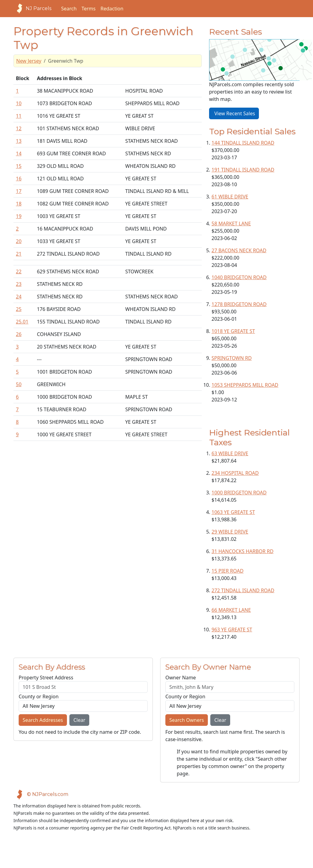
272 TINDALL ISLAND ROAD (243, 590)
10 (19, 103)
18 (19, 204)
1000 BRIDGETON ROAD (239, 493)
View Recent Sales (234, 113)
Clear (79, 720)
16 (19, 179)
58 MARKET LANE (231, 223)
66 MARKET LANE (231, 610)
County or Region (39, 696)
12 (19, 128)
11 (19, 116)
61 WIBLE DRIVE (230, 197)
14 (19, 153)
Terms (89, 9)
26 (19, 334)
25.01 (22, 322)
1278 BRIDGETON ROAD (239, 304)
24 (19, 297)
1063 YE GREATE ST (233, 512)
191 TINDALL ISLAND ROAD (243, 170)
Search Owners (187, 720)
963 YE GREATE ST (232, 630)
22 (19, 271)
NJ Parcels (32, 9)
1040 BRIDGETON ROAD (239, 277)
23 (19, 284)
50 (19, 384)
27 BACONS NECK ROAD (239, 250)
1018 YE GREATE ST (233, 331)
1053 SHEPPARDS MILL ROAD (245, 385)
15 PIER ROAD (228, 571)
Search (69, 9)
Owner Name (181, 678)
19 (19, 216)
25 (19, 309)
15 (19, 166)
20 (19, 241)
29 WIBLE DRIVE (230, 532)
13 (19, 141)
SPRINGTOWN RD (232, 358)
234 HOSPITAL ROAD (235, 473)
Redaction (112, 9)
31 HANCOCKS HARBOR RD (243, 551)
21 (19, 254)
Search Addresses (43, 720)
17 (19, 191)
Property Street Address (46, 678)
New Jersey (29, 61)
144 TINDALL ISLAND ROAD (243, 143)
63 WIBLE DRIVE (230, 453)
